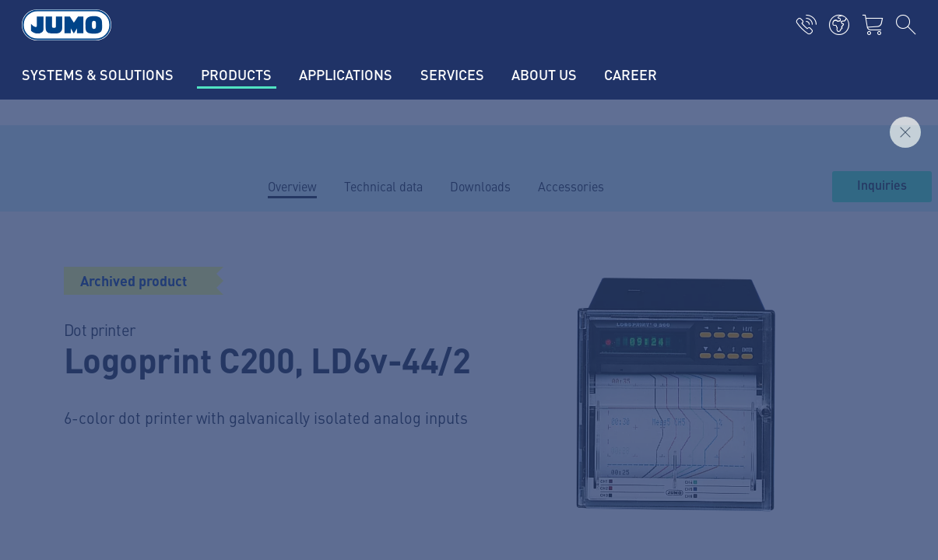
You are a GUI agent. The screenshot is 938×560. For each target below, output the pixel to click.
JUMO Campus (298, 355)
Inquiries (882, 186)
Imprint (47, 473)
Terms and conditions (86, 534)
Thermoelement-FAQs (318, 386)
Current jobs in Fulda (316, 295)
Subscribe (862, 379)
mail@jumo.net (107, 411)
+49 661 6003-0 (109, 371)
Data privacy (61, 503)
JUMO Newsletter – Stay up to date (585, 354)
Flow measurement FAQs (326, 416)
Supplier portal (299, 325)
